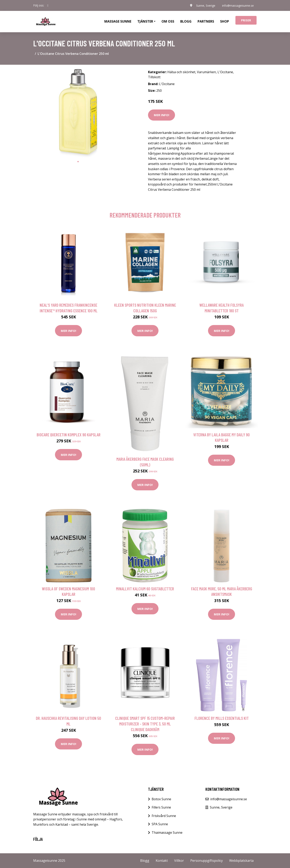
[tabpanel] (78, 113)
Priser (246, 20)
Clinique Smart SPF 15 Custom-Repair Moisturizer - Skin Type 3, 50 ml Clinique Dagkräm (145, 724)
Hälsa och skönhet (181, 72)
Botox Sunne (161, 799)
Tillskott (154, 77)
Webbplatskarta (241, 861)
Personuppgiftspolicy (207, 861)
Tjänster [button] (145, 21)
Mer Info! (162, 115)
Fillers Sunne (161, 807)
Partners (206, 21)
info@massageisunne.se (238, 5)
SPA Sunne (160, 824)
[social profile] (48, 5)
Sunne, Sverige (205, 5)
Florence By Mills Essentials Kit (222, 718)
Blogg (186, 21)
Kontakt (162, 861)
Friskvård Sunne (164, 816)
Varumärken (206, 72)
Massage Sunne (118, 21)
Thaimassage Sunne (167, 833)
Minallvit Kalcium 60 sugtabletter (145, 589)
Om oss (168, 21)
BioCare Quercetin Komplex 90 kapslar (69, 435)
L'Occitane (225, 72)
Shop (225, 21)
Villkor (179, 861)
